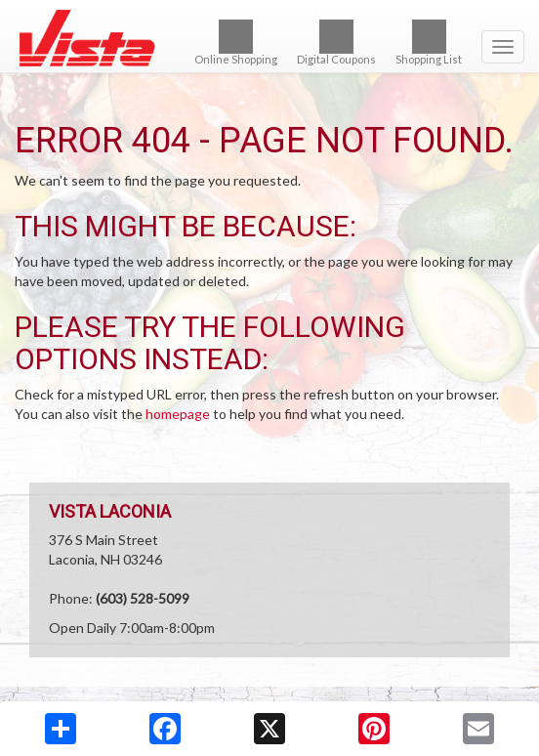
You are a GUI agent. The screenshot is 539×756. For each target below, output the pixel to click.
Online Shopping (236, 42)
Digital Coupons (336, 42)
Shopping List (429, 42)
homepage (178, 414)
